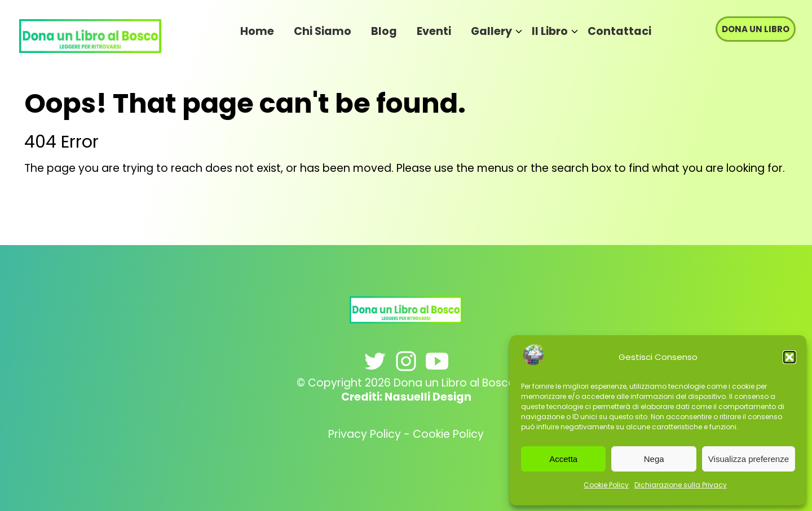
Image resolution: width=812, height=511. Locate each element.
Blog (384, 31)
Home (257, 31)
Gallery (491, 31)
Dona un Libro (756, 29)
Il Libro (550, 31)
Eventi (434, 31)
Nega (654, 459)
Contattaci (619, 31)
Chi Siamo (323, 31)
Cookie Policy (606, 485)
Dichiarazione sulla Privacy (681, 485)
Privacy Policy (365, 434)
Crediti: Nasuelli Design (406, 397)
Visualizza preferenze (749, 459)
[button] (789, 357)
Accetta (563, 459)
